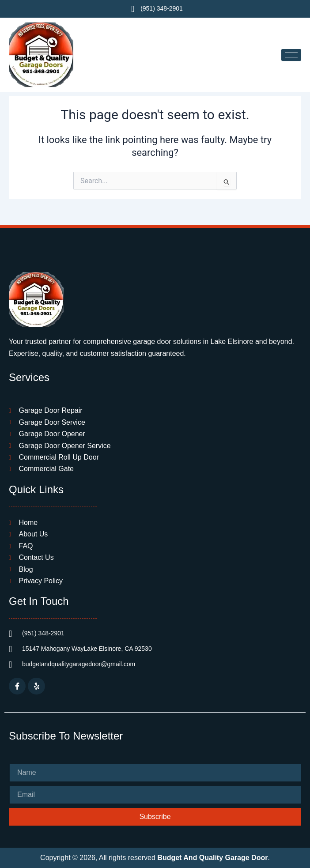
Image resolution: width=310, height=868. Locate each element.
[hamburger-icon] (291, 55)
